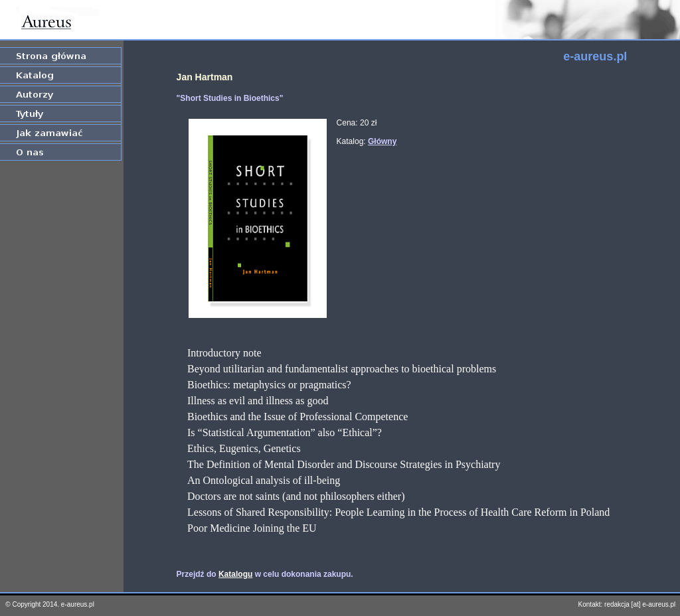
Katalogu (235, 574)
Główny (382, 141)
